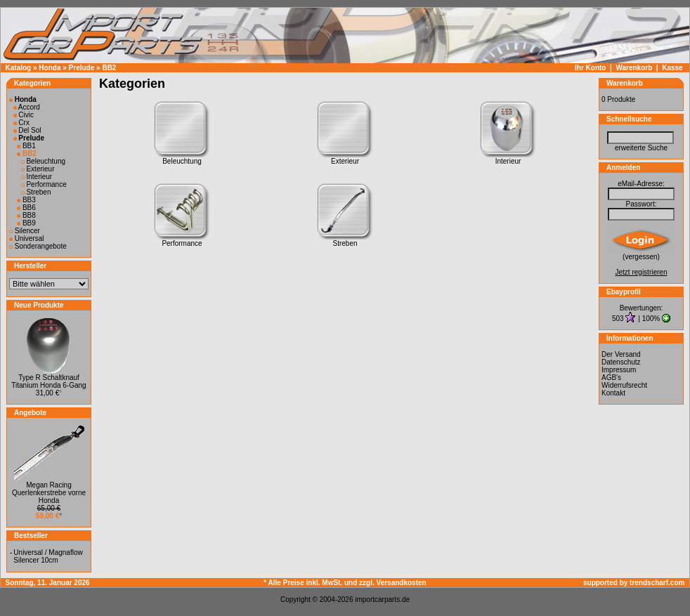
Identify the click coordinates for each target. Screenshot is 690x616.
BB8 (26, 215)
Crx (21, 123)
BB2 (109, 68)
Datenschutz (621, 362)
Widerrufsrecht (624, 385)
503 (619, 319)
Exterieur (38, 169)
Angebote (30, 413)
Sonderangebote (38, 246)
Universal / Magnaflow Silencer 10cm (48, 556)
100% (651, 319)
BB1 (26, 146)
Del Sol (27, 130)
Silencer (25, 231)
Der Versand (621, 354)
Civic (24, 115)
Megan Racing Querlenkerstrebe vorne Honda (49, 493)
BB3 (26, 200)
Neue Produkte (39, 305)
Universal (26, 238)
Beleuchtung (43, 161)
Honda (50, 68)
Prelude (82, 68)
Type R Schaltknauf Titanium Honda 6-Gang (48, 381)
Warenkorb (634, 68)
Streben (36, 192)
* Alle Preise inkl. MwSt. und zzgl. (320, 583)
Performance (44, 184)
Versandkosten (402, 583)
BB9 (26, 223)
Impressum (619, 370)
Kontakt (613, 393)
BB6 (26, 208)
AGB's (611, 378)
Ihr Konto (590, 68)
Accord (27, 107)
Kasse (672, 68)
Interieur (37, 177)
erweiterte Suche (641, 148)
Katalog (19, 68)
